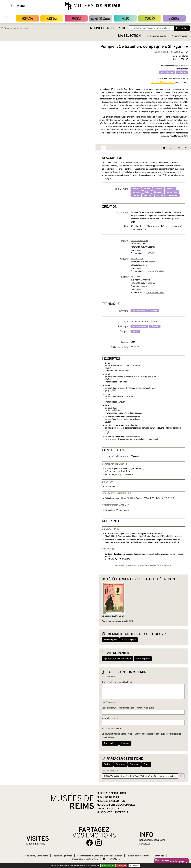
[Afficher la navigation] (13, 6)
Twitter (107, 764)
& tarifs (152, 840)
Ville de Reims (29, 856)
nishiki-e (155, 326)
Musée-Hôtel (150, 18)
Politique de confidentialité (138, 856)
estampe (182, 72)
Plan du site (159, 856)
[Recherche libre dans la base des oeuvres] (151, 28)
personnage (172, 192)
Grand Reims (42, 856)
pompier (171, 189)
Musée (52, 18)
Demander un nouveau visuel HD (116, 621)
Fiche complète (129, 640)
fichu (147, 192)
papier (135, 331)
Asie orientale (167, 72)
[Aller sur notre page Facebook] (90, 843)
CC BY (121, 616)
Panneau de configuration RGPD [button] (85, 859)
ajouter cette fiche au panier (118, 659)
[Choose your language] (112, 859)
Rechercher (182, 28)
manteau (137, 192)
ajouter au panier (157, 36)
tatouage (158, 192)
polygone (173, 195)
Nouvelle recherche (108, 28)
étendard (148, 195)
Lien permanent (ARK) (110, 771)
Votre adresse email (110, 718)
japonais (159, 189)
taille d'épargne (139, 326)
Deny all (122, 865)
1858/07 (150, 253)
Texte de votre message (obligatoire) (117, 682)
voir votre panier (179, 36)
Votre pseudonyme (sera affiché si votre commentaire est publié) (128, 708)
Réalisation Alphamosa (62, 856)
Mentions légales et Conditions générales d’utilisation (99, 856)
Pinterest (134, 764)
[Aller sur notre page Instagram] (99, 843)
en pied (147, 189)
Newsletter (145, 844)
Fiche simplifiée (111, 640)
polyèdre (161, 195)
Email (146, 764)
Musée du (101, 18)
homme (136, 189)
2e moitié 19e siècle (155, 271)
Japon (138, 250)
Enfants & (36, 844)
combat (136, 195)
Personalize (134, 866)
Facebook (120, 764)
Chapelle (125, 18)
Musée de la (76, 18)
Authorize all (108, 865)
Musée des (27, 18)
